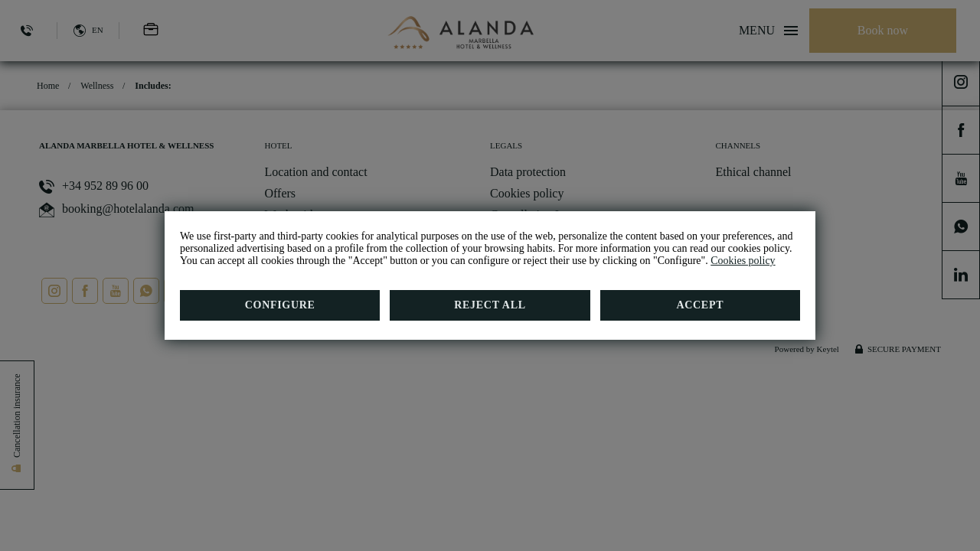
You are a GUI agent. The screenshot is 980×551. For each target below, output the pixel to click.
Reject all (490, 305)
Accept (700, 305)
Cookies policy (743, 261)
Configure (280, 305)
